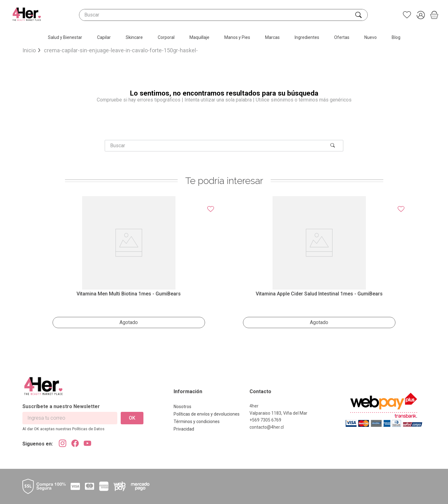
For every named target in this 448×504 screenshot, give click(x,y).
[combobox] (223, 15)
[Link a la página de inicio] (29, 51)
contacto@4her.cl (267, 427)
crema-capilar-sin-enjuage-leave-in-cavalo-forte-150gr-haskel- (121, 50)
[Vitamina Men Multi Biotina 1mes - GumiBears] (129, 264)
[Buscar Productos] (359, 15)
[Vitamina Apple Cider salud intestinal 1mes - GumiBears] (319, 264)
